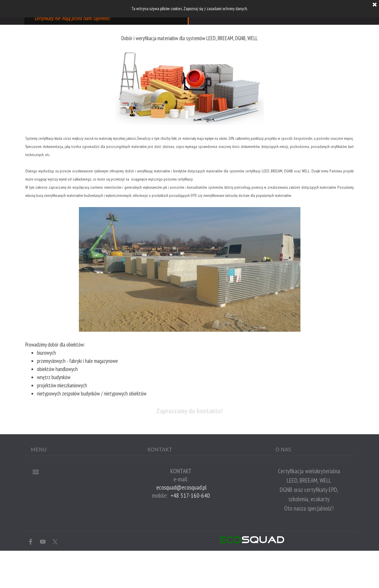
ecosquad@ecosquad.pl (181, 487)
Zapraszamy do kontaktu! (189, 411)
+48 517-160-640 (190, 495)
